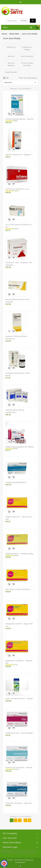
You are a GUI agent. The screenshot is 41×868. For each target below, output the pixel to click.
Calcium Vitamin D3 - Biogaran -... (20, 155)
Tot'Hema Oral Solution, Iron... (18, 189)
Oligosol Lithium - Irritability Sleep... (20, 554)
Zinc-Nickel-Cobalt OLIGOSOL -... (19, 589)
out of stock (9, 149)
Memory (11, 56)
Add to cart (9, 114)
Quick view (14, 114)
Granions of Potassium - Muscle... (19, 767)
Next (30, 820)
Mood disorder (11, 72)
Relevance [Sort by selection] (20, 82)
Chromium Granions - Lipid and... (19, 803)
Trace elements (27, 56)
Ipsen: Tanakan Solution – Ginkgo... (20, 699)
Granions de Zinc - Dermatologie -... (20, 733)
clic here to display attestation (23, 853)
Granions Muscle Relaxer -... (17, 482)
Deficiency (11, 47)
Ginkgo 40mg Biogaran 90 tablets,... (20, 447)
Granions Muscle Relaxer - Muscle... (20, 119)
